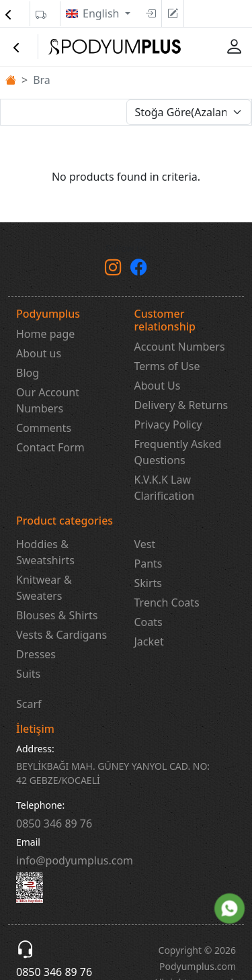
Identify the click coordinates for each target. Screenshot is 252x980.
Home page (45, 334)
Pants (149, 564)
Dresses (36, 654)
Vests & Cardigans (61, 635)
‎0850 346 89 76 (54, 823)
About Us (158, 386)
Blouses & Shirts (57, 615)
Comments (44, 428)
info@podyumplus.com (75, 860)
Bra (42, 80)
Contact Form (50, 447)
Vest (145, 544)
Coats (149, 622)
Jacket (149, 641)
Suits (28, 674)
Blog (28, 373)
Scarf (29, 704)
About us (39, 353)
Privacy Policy (168, 425)
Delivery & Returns (181, 405)
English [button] (102, 13)
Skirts (149, 583)
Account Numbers (180, 347)
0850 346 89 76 (54, 972)
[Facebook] (139, 269)
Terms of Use (167, 366)
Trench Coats (167, 603)
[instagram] (113, 269)
